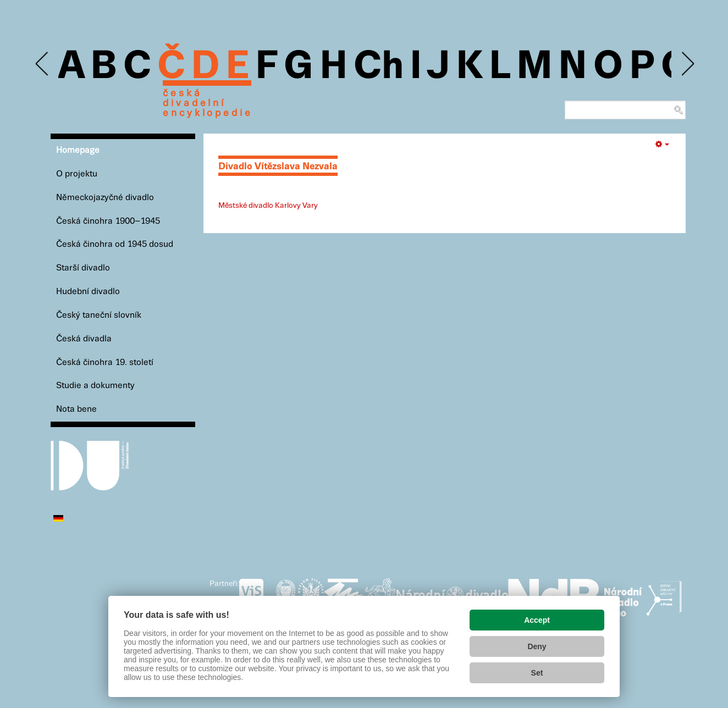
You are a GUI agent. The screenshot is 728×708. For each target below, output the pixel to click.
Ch (379, 67)
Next (687, 64)
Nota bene (76, 409)
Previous (43, 64)
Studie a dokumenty (95, 386)
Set (537, 673)
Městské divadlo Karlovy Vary (268, 206)
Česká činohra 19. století (105, 363)
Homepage (78, 150)
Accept (537, 620)
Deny (537, 646)
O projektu (77, 174)
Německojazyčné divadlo (105, 198)
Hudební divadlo (88, 292)
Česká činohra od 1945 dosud (115, 244)
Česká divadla (84, 339)
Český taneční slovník (99, 315)
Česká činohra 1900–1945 (108, 221)
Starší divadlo (83, 268)
